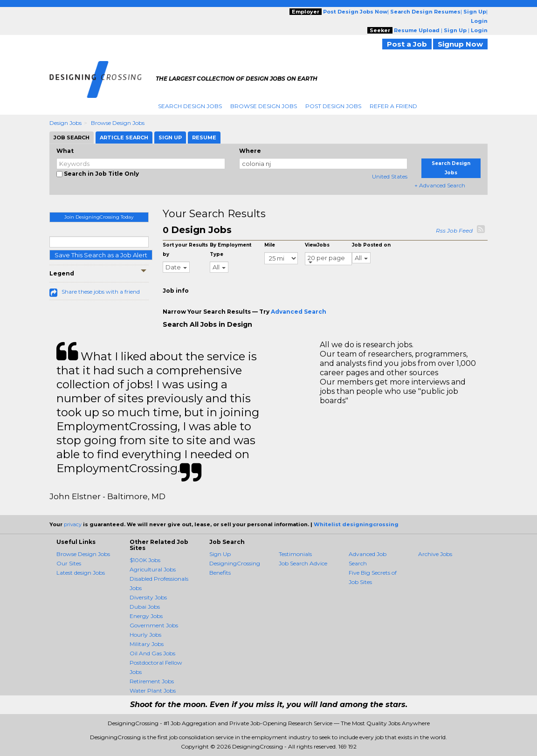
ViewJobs (317, 245)
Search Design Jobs (190, 106)
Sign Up (220, 554)
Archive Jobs (435, 554)
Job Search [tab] (72, 137)
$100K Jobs (145, 560)
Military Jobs (147, 644)
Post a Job (407, 44)
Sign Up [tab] (170, 137)
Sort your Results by (185, 250)
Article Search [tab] (124, 137)
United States (390, 176)
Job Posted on (371, 245)
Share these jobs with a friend (101, 292)
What (65, 151)
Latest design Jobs (81, 573)
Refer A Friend (393, 106)
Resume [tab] (204, 137)
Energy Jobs (146, 616)
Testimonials (295, 554)
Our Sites (69, 563)
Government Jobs (154, 625)
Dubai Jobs (145, 607)
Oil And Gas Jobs (152, 653)
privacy (73, 524)
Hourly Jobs (145, 635)
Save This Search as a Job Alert (101, 255)
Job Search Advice (303, 563)
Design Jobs (65, 123)
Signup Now (460, 44)
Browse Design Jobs (264, 106)
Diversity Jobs (148, 597)
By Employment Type (231, 250)
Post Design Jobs (333, 106)
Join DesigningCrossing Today (99, 217)
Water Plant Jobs (153, 691)
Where (250, 151)
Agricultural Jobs (153, 569)
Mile (270, 245)
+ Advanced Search (440, 185)
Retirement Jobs (152, 681)
